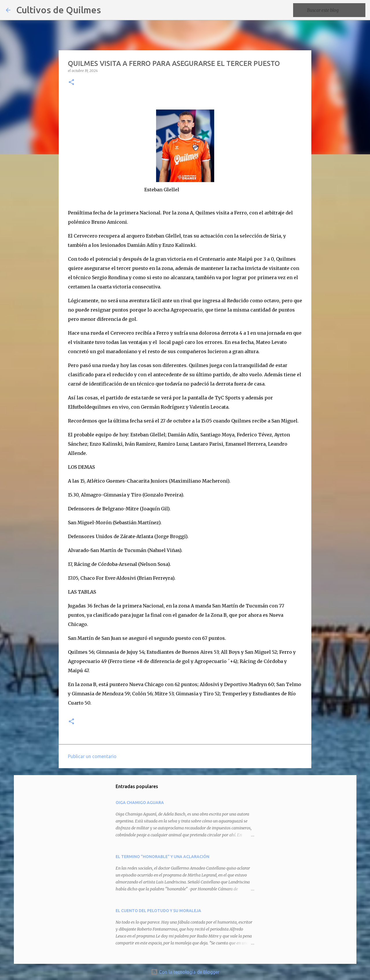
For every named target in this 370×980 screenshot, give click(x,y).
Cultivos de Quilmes (59, 10)
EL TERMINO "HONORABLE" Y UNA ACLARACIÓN (162, 857)
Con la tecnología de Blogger (185, 972)
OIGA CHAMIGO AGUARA (140, 803)
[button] (71, 83)
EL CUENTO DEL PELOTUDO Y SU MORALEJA (158, 911)
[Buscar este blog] (335, 10)
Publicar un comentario (92, 756)
